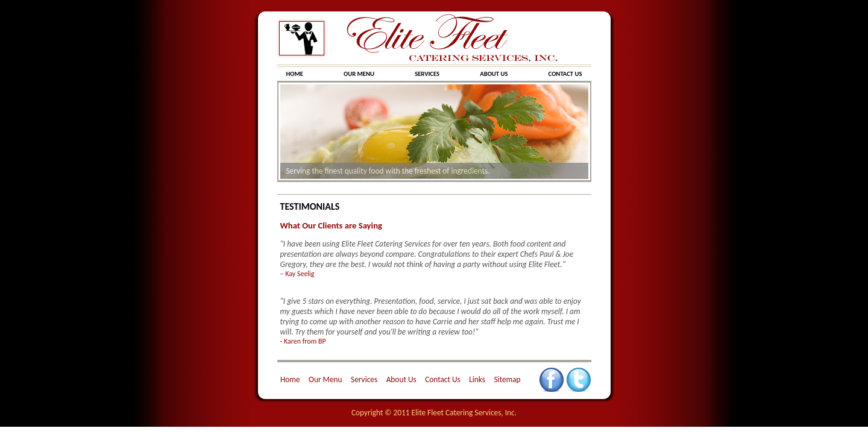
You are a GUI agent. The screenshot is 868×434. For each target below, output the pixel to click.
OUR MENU (360, 74)
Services (364, 379)
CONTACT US (565, 74)
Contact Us (443, 379)
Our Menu (325, 379)
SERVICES (428, 74)
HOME (295, 74)
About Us (401, 379)
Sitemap (507, 379)
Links (477, 379)
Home (290, 379)
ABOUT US (495, 74)
